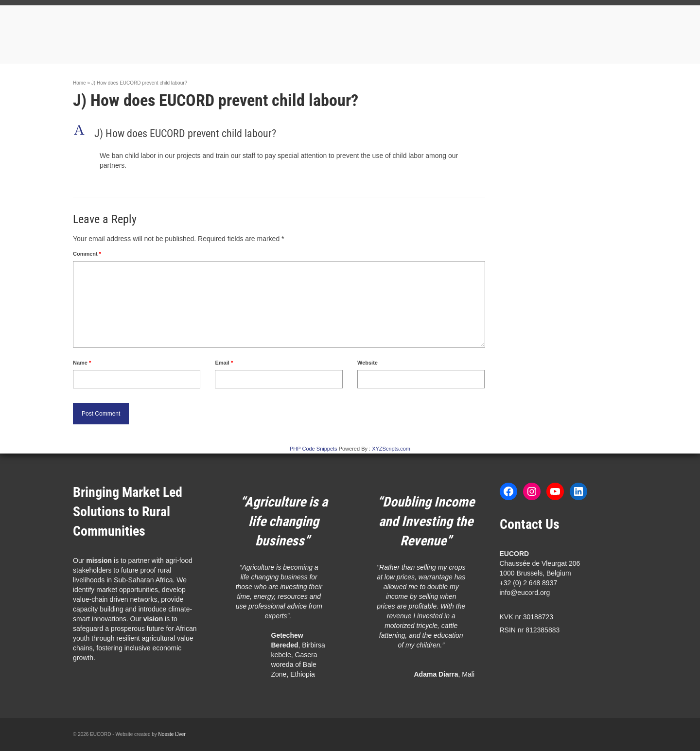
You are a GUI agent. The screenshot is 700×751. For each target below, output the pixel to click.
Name (82, 363)
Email (224, 363)
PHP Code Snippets (314, 449)
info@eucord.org (525, 593)
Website (367, 363)
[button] (279, 134)
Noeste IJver (172, 734)
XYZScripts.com (391, 449)
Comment (87, 254)
